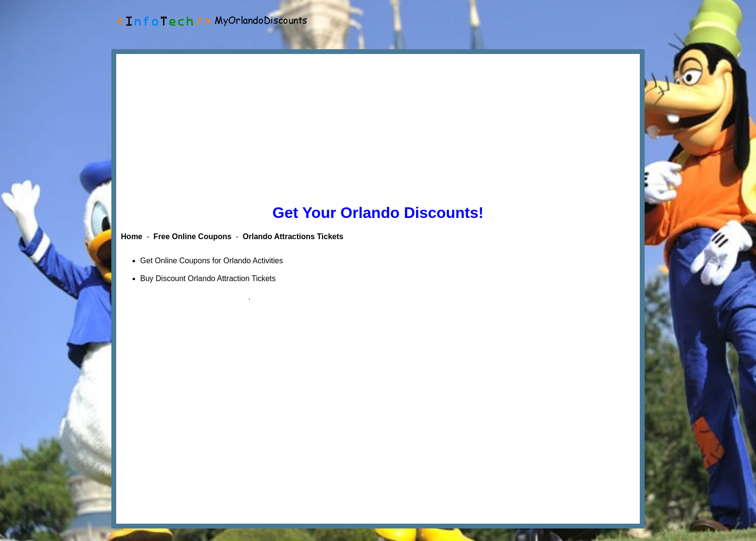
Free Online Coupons (192, 237)
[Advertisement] (378, 126)
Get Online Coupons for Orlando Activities (212, 261)
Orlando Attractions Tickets (293, 237)
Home (132, 237)
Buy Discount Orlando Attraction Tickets (208, 278)
